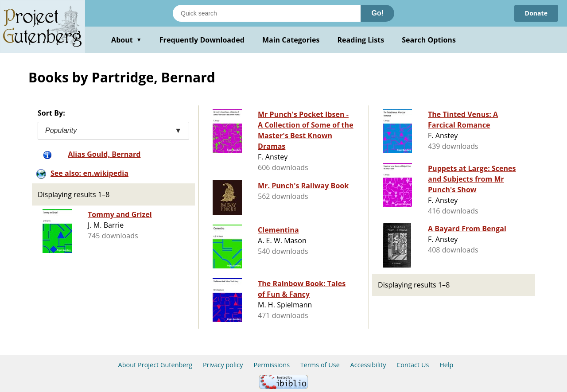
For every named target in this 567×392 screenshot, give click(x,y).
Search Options (429, 40)
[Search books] (267, 13)
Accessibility (368, 365)
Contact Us (413, 365)
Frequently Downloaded (202, 40)
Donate (536, 13)
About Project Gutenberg (155, 365)
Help (446, 365)
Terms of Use (320, 365)
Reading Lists (361, 40)
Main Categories (291, 40)
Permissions (272, 365)
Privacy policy (223, 365)
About (126, 40)
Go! (377, 13)
